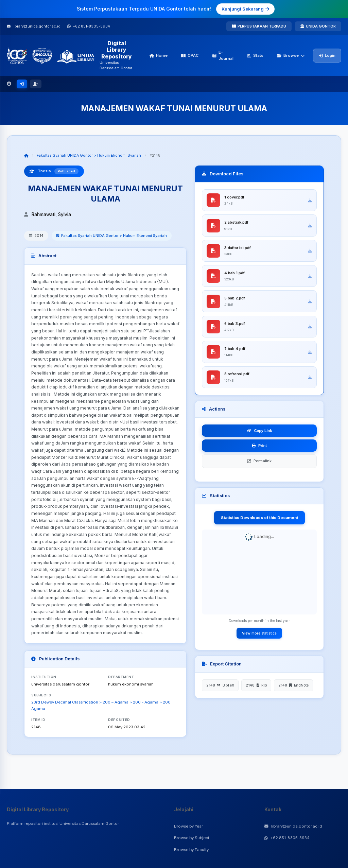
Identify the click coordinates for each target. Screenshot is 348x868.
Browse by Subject (192, 838)
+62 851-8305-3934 (287, 838)
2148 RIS (256, 690)
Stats (255, 55)
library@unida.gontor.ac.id (293, 826)
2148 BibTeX (220, 690)
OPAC (190, 55)
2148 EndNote (293, 690)
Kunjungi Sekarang (245, 9)
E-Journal (223, 55)
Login (327, 55)
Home (159, 55)
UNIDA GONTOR (318, 26)
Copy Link (259, 435)
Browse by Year (188, 826)
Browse (291, 55)
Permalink (259, 466)
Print (259, 450)
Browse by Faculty (191, 850)
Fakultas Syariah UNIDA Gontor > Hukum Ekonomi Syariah (89, 155)
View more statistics (259, 638)
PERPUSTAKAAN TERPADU (259, 26)
